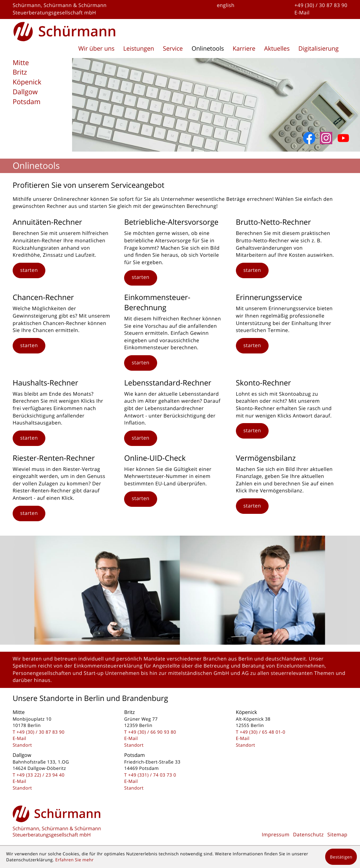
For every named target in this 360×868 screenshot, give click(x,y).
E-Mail (302, 13)
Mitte (21, 63)
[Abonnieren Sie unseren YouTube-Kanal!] (343, 138)
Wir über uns (97, 49)
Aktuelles (277, 49)
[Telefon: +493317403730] (152, 775)
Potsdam (27, 102)
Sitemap (337, 835)
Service (173, 49)
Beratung (253, 666)
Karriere (244, 49)
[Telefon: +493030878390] (40, 732)
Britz (20, 72)
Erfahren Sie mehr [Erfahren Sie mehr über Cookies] (74, 860)
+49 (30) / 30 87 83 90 (321, 5)
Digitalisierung (319, 49)
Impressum (275, 835)
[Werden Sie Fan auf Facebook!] (309, 138)
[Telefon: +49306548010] (262, 732)
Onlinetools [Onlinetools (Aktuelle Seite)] (208, 49)
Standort (22, 745)
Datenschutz (308, 835)
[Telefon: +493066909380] (152, 732)
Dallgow (25, 92)
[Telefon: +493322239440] (40, 775)
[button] (29, 270)
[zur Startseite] (65, 30)
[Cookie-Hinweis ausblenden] (341, 857)
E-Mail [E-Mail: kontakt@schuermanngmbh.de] (20, 738)
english (226, 5)
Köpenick (27, 82)
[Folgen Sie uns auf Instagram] (326, 138)
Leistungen (139, 49)
